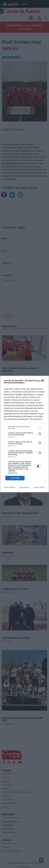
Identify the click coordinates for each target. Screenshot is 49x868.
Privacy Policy (39, 487)
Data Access (24, 487)
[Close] (44, 381)
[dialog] (24, 434)
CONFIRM (15, 478)
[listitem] (24, 427)
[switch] (39, 434)
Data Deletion (10, 487)
